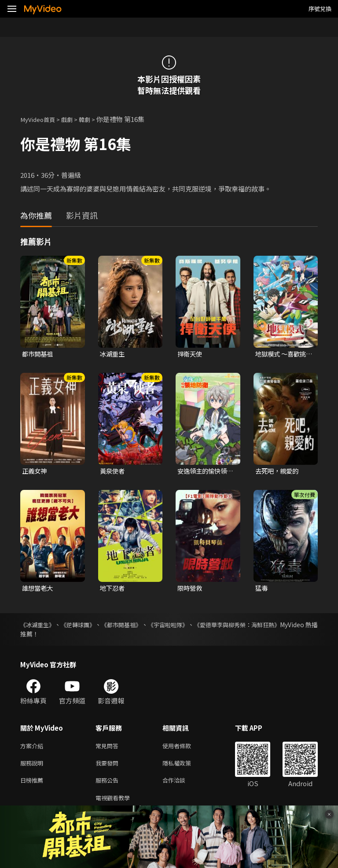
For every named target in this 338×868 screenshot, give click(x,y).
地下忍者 (113, 590)
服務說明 (33, 767)
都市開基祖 (39, 354)
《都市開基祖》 (138, 626)
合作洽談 (181, 785)
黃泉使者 (113, 472)
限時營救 (191, 590)
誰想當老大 (39, 590)
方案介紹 (33, 748)
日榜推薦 (33, 785)
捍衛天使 (191, 354)
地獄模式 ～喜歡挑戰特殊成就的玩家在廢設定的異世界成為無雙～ (282, 354)
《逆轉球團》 (87, 626)
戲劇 (73, 119)
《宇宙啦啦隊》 (193, 626)
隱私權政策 (184, 767)
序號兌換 (320, 9)
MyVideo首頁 (40, 119)
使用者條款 (184, 748)
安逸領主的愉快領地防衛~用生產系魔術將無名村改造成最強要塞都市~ (206, 472)
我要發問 (109, 767)
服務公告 (109, 785)
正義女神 (35, 472)
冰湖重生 (113, 354)
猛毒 (262, 590)
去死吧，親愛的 (278, 472)
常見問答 (109, 748)
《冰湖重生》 (39, 626)
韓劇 (92, 119)
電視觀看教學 (115, 804)
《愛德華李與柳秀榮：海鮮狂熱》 (272, 626)
